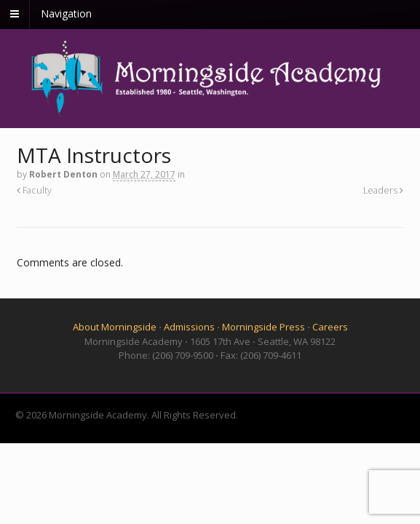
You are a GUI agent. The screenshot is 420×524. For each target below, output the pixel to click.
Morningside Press (264, 327)
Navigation (66, 13)
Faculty (34, 190)
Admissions (189, 327)
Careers (330, 327)
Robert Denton (63, 174)
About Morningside (115, 327)
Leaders (383, 190)
